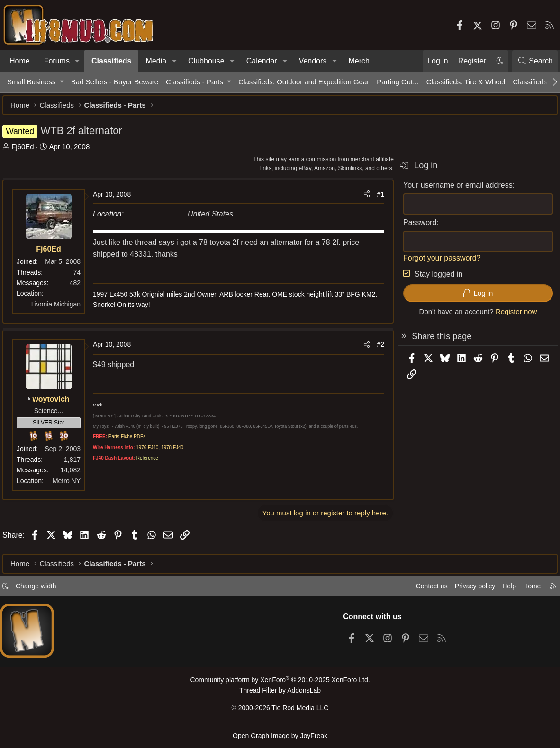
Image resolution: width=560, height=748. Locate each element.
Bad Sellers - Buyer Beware (115, 82)
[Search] (535, 61)
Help (500, 590)
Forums (57, 61)
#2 (376, 349)
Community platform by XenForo (280, 684)
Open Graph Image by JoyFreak (280, 736)
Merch (359, 61)
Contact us (417, 590)
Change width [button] (45, 590)
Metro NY (71, 486)
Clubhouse (206, 61)
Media (156, 61)
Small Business (32, 82)
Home (20, 61)
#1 (376, 199)
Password (415, 227)
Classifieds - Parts (194, 82)
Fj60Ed (27, 151)
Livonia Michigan (61, 309)
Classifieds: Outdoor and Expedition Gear (304, 82)
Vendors (313, 61)
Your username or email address (453, 190)
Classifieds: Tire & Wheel (466, 82)
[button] (77, 61)
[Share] (362, 199)
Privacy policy (463, 590)
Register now (512, 316)
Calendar (262, 61)
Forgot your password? (437, 263)
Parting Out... (397, 82)
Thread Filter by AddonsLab (280, 694)
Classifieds (111, 61)
